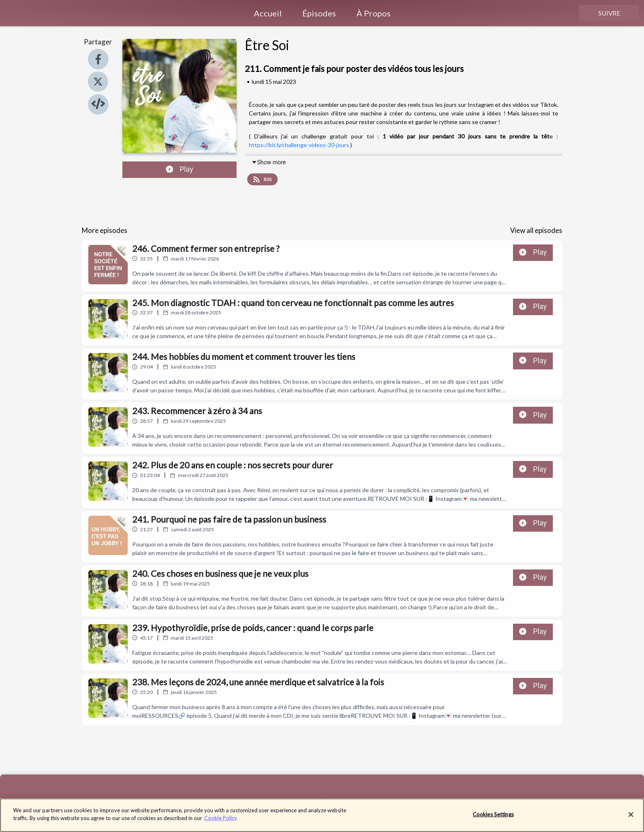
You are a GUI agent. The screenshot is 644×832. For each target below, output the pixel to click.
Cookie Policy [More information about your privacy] (221, 823)
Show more (269, 162)
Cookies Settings (493, 818)
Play (180, 169)
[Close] (631, 819)
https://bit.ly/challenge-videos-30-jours (299, 145)
